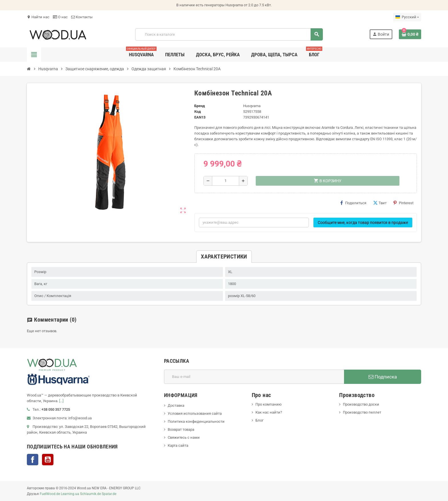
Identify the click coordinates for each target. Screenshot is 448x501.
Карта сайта (178, 445)
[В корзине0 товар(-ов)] (410, 34)
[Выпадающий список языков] (407, 17)
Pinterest (403, 203)
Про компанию (269, 404)
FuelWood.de (50, 494)
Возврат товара (181, 429)
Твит (380, 203)
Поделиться (353, 203)
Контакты (82, 17)
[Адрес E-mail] (254, 377)
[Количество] (226, 181)
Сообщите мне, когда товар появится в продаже (363, 223)
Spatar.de (109, 494)
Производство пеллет (362, 412)
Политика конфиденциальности (196, 421)
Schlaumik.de (90, 494)
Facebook (33, 460)
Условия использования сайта (195, 413)
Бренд (200, 106)
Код (198, 112)
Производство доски (361, 404)
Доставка (176, 405)
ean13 (200, 117)
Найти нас (38, 17)
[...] (61, 401)
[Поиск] (229, 34)
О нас (60, 17)
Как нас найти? (269, 412)
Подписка (383, 377)
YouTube (48, 460)
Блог (259, 420)
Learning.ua (70, 494)
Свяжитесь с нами (184, 437)
